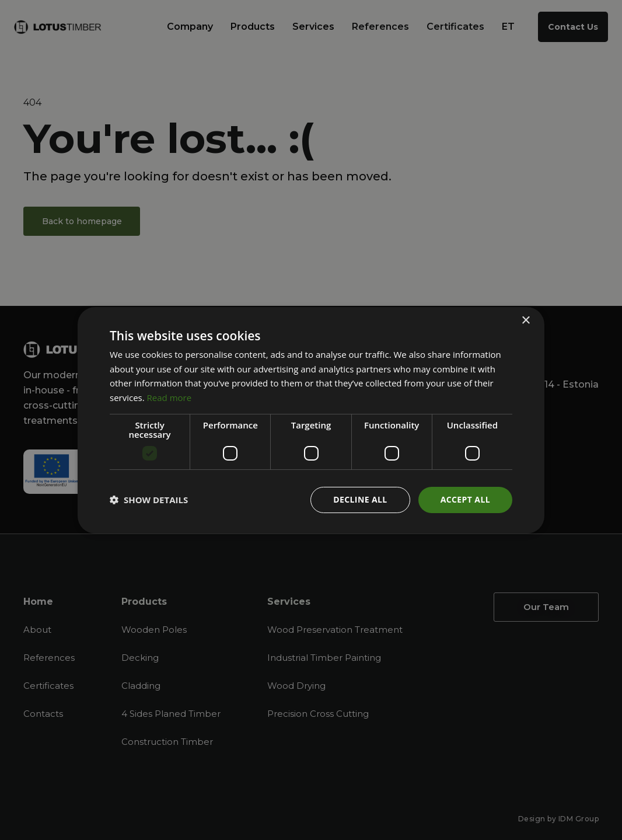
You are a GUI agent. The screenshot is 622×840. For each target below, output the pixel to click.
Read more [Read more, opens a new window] (170, 398)
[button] (149, 500)
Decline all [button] (360, 499)
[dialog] (311, 420)
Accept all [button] (465, 499)
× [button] (525, 320)
